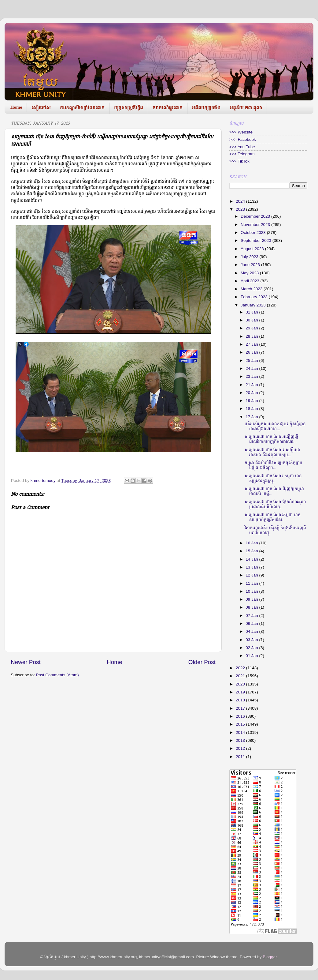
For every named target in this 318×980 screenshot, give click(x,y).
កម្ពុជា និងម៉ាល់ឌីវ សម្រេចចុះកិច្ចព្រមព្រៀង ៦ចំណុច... (274, 465)
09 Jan (252, 599)
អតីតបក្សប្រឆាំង (206, 108)
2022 (241, 668)
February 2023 (255, 297)
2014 (241, 732)
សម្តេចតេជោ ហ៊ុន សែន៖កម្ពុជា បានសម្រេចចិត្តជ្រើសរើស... (273, 517)
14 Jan (252, 559)
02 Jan (252, 648)
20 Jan (252, 393)
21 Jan (252, 385)
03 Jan (252, 640)
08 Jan (252, 607)
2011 (241, 757)
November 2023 (256, 225)
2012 (241, 748)
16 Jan (252, 543)
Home (16, 107)
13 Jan (252, 567)
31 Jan (252, 312)
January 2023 (254, 305)
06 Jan (252, 623)
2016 (241, 716)
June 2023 (251, 265)
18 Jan (252, 409)
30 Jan (252, 320)
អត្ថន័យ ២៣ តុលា (246, 108)
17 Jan (252, 417)
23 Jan (252, 376)
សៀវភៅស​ (41, 108)
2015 (241, 724)
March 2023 (252, 289)
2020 (241, 684)
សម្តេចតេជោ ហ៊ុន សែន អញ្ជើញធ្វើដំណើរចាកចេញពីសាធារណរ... (272, 439)
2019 (241, 692)
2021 (241, 676)
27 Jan (252, 344)
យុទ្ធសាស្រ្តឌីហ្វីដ (129, 108)
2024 (241, 201)
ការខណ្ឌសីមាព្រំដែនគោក (82, 108)
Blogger (270, 957)
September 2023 (257, 240)
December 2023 (256, 216)
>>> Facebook (243, 139)
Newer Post (26, 662)
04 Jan (252, 631)
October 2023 (254, 233)
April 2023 (251, 281)
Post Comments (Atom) (57, 675)
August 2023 (253, 249)
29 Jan (252, 328)
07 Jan (252, 616)
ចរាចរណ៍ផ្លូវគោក (168, 108)
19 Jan (252, 401)
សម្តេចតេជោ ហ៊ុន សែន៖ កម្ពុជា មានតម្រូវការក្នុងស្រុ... (273, 478)
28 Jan (252, 336)
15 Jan (252, 551)
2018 (241, 700)
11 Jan (252, 583)
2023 (241, 209)
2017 (241, 708)
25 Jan (252, 360)
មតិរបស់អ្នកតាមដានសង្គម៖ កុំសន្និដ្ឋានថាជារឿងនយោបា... (275, 426)
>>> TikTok (239, 161)
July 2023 (250, 257)
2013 (241, 740)
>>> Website (241, 132)
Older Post (202, 662)
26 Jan (252, 352)
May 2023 (250, 273)
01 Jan (252, 656)
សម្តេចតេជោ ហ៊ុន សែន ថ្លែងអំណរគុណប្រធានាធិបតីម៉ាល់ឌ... (275, 504)
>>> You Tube (242, 147)
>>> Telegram (242, 154)
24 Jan (252, 368)
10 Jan (252, 591)
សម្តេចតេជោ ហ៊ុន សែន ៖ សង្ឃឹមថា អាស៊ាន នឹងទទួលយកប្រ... (272, 452)
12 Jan (252, 575)
